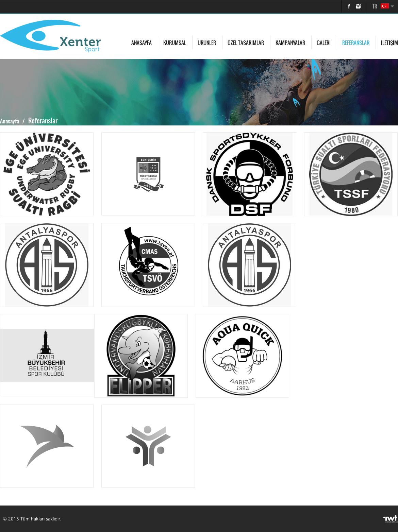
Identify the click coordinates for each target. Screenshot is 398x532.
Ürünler (207, 43)
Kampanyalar (290, 43)
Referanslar (356, 43)
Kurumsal (175, 43)
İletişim (389, 43)
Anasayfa (142, 43)
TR (375, 6)
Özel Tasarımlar (246, 43)
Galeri (324, 43)
